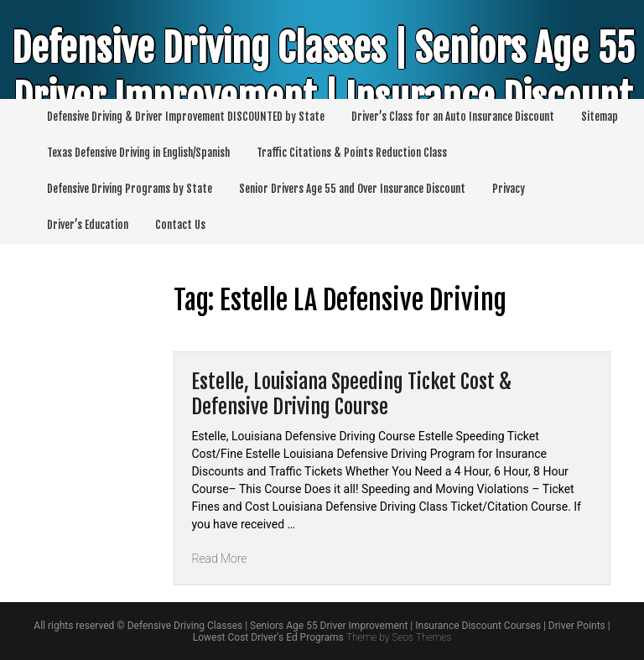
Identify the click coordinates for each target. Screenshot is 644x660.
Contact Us (180, 225)
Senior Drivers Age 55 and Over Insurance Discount (352, 189)
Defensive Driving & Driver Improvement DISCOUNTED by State (186, 117)
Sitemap (600, 117)
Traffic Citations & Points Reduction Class (352, 153)
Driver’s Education (88, 225)
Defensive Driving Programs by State (130, 189)
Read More (219, 559)
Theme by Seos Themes (399, 637)
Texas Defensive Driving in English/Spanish (138, 153)
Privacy (509, 189)
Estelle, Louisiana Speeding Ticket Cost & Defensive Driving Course (351, 394)
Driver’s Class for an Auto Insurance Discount (453, 117)
